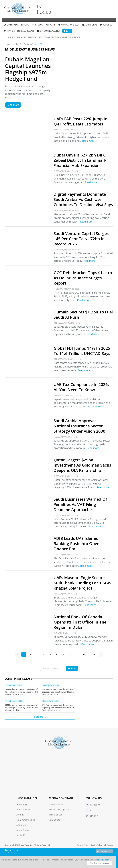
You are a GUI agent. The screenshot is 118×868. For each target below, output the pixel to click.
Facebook (93, 805)
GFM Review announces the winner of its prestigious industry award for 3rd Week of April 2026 (58, 692)
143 (93, 654)
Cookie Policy (96, 845)
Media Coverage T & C (60, 810)
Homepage (22, 804)
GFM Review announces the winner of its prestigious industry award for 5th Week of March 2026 (58, 708)
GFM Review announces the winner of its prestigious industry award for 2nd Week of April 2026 (21, 708)
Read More (13, 105)
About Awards (23, 830)
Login (67, 31)
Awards (9, 31)
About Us (106, 25)
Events (50, 25)
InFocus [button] (37, 25)
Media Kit (21, 835)
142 (85, 654)
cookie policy (103, 860)
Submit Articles (56, 804)
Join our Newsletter (49, 31)
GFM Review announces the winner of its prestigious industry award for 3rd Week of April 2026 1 (21, 692)
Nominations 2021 (69, 25)
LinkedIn (92, 816)
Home (25, 25)
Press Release (26, 31)
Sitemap (109, 845)
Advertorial (89, 25)
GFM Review (11, 25)
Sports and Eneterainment (53, 37)
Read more (88, 141)
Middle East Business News (22, 37)
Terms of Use (56, 815)
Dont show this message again (99, 863)
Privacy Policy (83, 845)
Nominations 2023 (26, 820)
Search (72, 668)
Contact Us (54, 820)
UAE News (75, 37)
